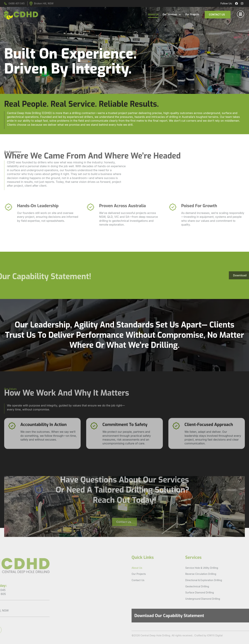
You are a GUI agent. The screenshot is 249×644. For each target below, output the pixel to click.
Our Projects (192, 15)
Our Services (172, 15)
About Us (153, 15)
